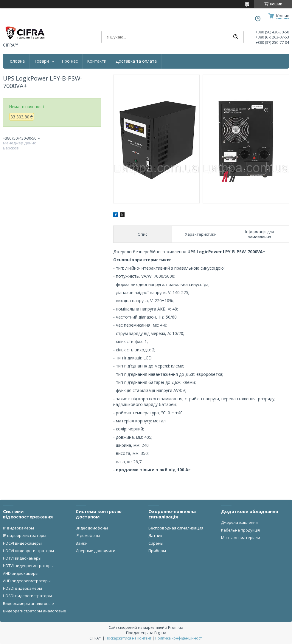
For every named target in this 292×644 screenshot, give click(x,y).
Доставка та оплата (136, 61)
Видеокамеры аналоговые (28, 603)
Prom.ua (176, 627)
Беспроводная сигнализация (176, 528)
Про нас (70, 61)
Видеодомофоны (92, 528)
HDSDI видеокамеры (22, 588)
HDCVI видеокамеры (22, 543)
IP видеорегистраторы (25, 535)
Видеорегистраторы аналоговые (35, 611)
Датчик (155, 535)
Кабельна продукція (240, 530)
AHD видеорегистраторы (27, 581)
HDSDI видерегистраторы (27, 596)
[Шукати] (235, 37)
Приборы (157, 551)
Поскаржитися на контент (128, 638)
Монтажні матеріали (241, 538)
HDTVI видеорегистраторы (28, 566)
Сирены (156, 543)
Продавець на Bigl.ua (146, 633)
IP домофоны (88, 535)
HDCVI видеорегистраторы (28, 551)
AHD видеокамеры (21, 573)
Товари (41, 61)
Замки (82, 543)
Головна (16, 61)
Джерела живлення (239, 522)
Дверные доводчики (95, 551)
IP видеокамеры (18, 528)
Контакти (97, 61)
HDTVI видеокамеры (22, 558)
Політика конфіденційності (179, 638)
